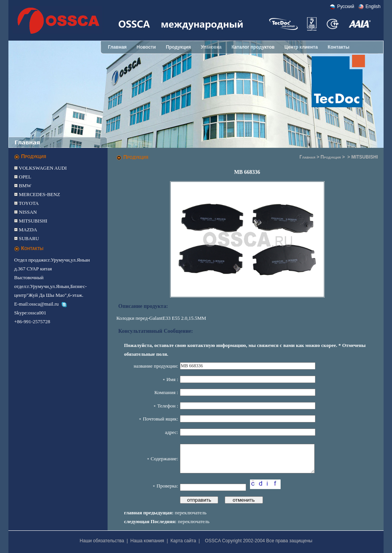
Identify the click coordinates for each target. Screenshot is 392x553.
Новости (146, 47)
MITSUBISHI (33, 221)
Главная (117, 47)
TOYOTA (28, 203)
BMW (24, 186)
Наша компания (147, 541)
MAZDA (27, 230)
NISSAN (27, 212)
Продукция (178, 47)
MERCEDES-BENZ (39, 194)
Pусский (346, 7)
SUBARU (28, 238)
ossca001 (37, 313)
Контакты (339, 47)
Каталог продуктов (253, 47)
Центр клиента (301, 47)
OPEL (24, 177)
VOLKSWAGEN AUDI (42, 168)
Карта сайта (183, 541)
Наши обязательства (102, 541)
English (373, 7)
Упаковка (211, 47)
